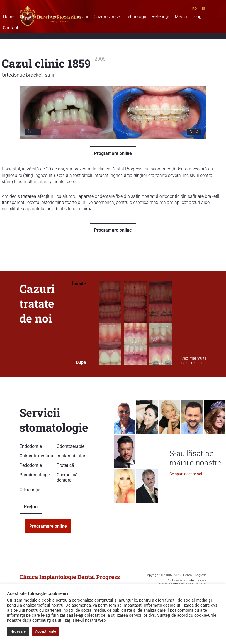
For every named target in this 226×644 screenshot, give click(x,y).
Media (181, 17)
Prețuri (31, 507)
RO (195, 9)
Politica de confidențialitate (187, 580)
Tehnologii (136, 17)
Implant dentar (71, 456)
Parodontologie (35, 475)
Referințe (160, 17)
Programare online (113, 153)
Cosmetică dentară (67, 477)
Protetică (65, 465)
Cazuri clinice (107, 17)
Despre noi (31, 17)
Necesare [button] (18, 631)
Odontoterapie (71, 446)
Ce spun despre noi (186, 474)
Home (9, 17)
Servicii (57, 17)
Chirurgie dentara (36, 456)
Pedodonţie (31, 465)
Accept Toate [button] (46, 631)
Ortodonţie (30, 490)
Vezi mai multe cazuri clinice (194, 361)
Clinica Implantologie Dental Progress (70, 577)
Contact (10, 28)
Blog (197, 17)
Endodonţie (31, 446)
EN (204, 9)
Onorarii (80, 17)
